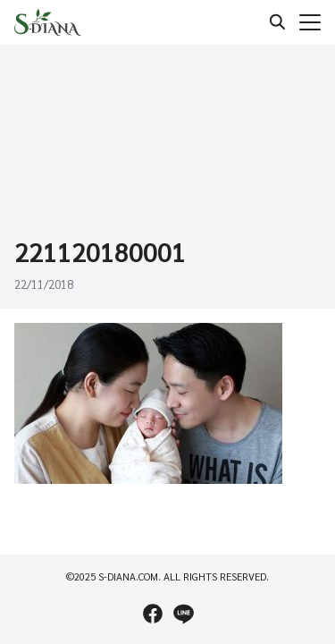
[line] (183, 614)
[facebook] (153, 614)
